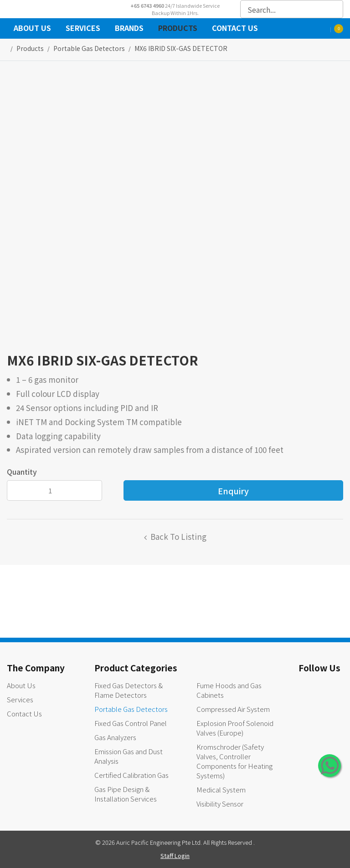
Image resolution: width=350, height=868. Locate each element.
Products (178, 29)
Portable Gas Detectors (131, 709)
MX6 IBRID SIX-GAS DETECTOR (181, 48)
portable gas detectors (89, 48)
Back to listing (178, 536)
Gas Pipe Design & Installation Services (126, 794)
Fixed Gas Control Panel (131, 723)
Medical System (221, 789)
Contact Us (235, 29)
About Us (32, 29)
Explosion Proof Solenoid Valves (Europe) (235, 728)
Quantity (22, 472)
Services (83, 29)
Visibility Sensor (220, 804)
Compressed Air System (233, 709)
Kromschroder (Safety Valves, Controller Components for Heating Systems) (234, 761)
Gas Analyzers (115, 737)
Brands (129, 29)
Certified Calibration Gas (131, 775)
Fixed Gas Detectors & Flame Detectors (129, 690)
